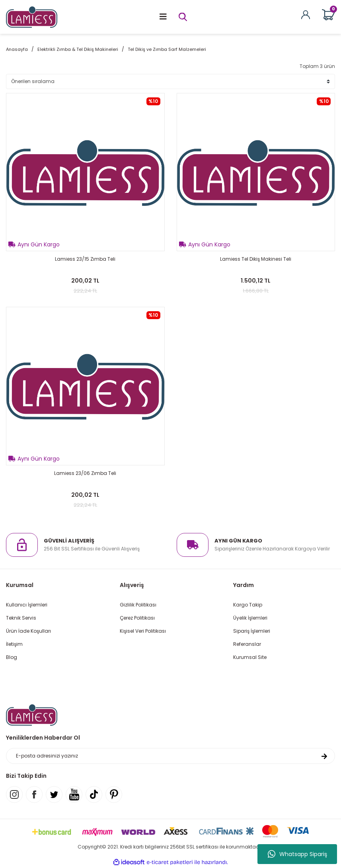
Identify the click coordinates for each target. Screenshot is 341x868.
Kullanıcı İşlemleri (27, 605)
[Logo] (32, 16)
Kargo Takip (248, 605)
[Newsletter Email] (170, 756)
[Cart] (328, 15)
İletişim (14, 644)
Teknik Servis (21, 618)
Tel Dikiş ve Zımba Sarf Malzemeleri (167, 49)
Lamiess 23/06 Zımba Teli (85, 473)
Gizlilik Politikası (138, 605)
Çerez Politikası (137, 618)
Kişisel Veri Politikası (143, 631)
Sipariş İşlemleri (252, 631)
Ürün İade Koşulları (28, 631)
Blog (12, 657)
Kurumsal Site (250, 657)
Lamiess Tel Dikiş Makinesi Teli (256, 259)
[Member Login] (306, 14)
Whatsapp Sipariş (297, 854)
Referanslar (247, 644)
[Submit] (324, 756)
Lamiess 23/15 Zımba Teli (85, 259)
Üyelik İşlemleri (250, 618)
